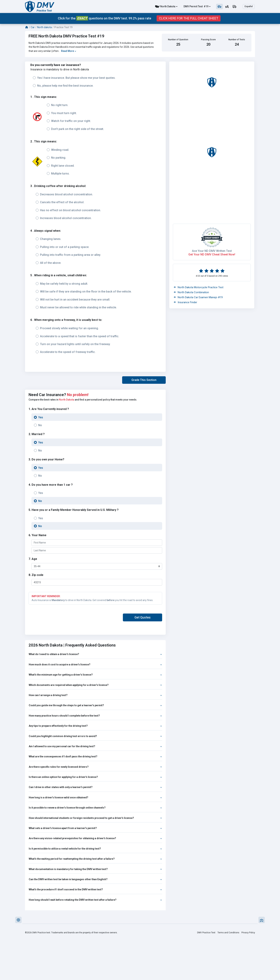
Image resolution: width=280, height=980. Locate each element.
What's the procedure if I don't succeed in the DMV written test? (95, 889)
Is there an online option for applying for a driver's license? (95, 777)
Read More (69, 51)
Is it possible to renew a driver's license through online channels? (95, 808)
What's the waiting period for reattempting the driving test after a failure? (95, 859)
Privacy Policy (248, 933)
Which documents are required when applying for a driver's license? (95, 685)
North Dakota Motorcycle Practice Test (199, 287)
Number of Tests (237, 40)
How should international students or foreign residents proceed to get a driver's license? (95, 818)
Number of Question (178, 40)
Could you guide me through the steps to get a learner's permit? (95, 705)
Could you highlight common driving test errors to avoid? (95, 736)
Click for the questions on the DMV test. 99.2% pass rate (105, 18)
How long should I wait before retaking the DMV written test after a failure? (95, 900)
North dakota (44, 27)
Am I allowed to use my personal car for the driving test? (95, 746)
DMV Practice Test (206, 933)
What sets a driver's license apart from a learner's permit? (95, 828)
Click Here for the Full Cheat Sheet (189, 18)
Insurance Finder (185, 302)
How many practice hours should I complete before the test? (95, 716)
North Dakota (168, 6)
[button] (144, 380)
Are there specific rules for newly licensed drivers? (95, 767)
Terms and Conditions (228, 933)
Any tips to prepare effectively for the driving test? (95, 726)
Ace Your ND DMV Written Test (212, 251)
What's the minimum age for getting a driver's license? (95, 675)
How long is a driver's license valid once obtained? (95, 797)
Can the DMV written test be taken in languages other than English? (95, 879)
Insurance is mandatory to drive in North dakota (60, 69)
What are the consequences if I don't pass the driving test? (95, 756)
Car (33, 27)
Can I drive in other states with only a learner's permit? (95, 787)
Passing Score (208, 40)
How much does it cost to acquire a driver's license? (95, 665)
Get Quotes (142, 617)
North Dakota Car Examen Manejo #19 (198, 297)
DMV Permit (190, 6)
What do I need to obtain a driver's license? (95, 654)
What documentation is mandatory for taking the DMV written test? (95, 869)
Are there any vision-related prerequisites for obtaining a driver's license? (95, 838)
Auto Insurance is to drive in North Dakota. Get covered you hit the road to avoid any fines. (95, 598)
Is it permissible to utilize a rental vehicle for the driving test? (95, 849)
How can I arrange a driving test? (95, 695)
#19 (206, 6)
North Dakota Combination (191, 292)
